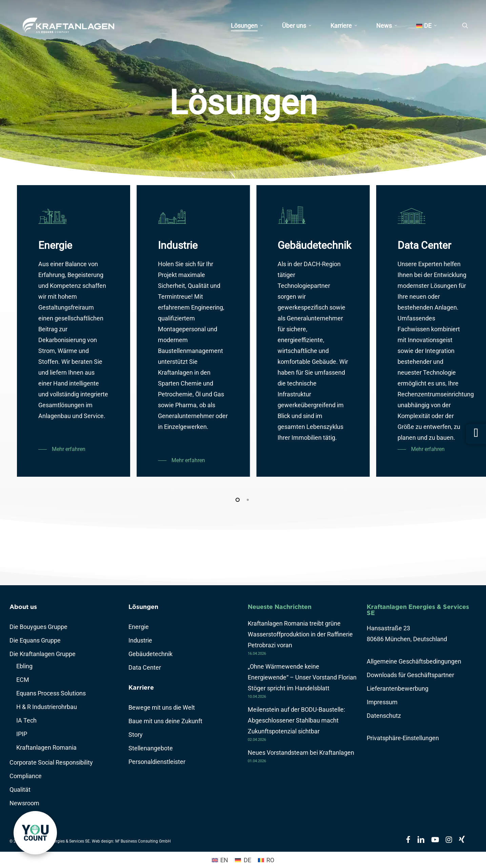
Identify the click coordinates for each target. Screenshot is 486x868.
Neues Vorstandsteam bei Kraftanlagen (301, 753)
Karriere (141, 687)
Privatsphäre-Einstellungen (403, 738)
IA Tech (26, 720)
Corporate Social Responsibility (51, 762)
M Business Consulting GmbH (143, 841)
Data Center (145, 667)
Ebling (24, 666)
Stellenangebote (151, 748)
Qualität (20, 790)
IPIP (22, 734)
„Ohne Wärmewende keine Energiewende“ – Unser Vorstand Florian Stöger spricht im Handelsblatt (302, 677)
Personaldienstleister (157, 762)
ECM (23, 680)
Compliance (26, 776)
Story (136, 735)
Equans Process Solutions (51, 693)
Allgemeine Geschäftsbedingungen (414, 661)
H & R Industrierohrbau (47, 707)
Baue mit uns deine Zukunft (165, 721)
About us (23, 607)
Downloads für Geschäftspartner (410, 675)
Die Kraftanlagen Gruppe (43, 654)
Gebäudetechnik (150, 654)
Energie (139, 627)
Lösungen (143, 607)
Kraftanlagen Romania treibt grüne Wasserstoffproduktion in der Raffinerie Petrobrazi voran (300, 634)
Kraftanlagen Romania (46, 747)
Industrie (140, 640)
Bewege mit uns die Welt (162, 707)
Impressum (382, 702)
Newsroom (24, 803)
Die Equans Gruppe (35, 640)
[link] (35, 833)
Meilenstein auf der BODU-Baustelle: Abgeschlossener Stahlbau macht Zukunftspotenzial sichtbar (296, 720)
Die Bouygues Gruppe (38, 627)
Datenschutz (384, 716)
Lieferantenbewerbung (398, 688)
